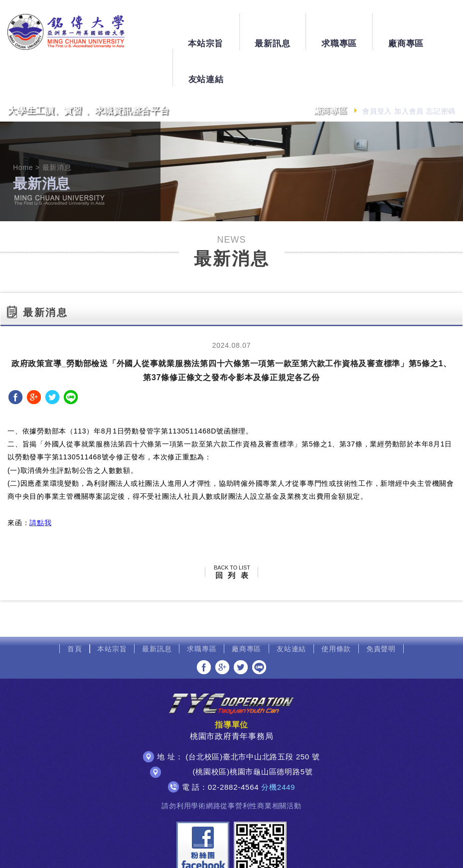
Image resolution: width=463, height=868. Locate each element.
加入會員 (409, 75)
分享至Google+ (34, 361)
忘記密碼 (441, 75)
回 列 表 (232, 536)
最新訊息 (230, 27)
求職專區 (296, 27)
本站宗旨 (163, 27)
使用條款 (336, 613)
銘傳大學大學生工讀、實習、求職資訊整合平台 (62, 31)
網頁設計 (342, 852)
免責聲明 (381, 613)
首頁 (75, 613)
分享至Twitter (52, 361)
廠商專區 (363, 27)
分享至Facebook (15, 361)
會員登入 (377, 75)
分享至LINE (71, 361)
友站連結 (430, 27)
